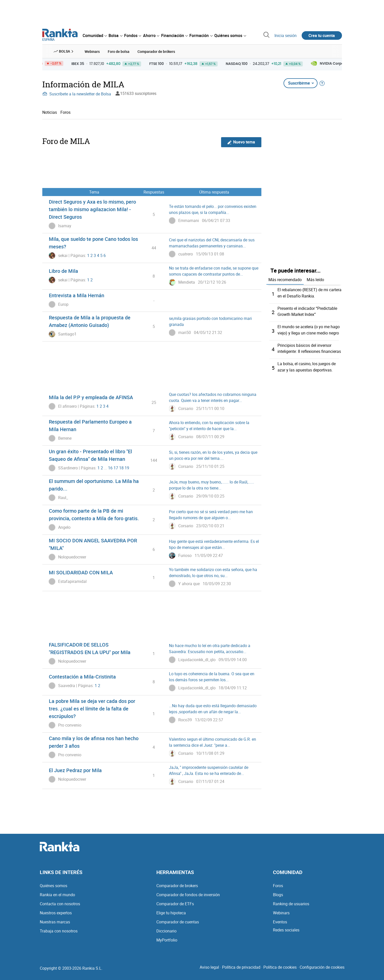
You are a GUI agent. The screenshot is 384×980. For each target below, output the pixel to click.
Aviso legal (209, 967)
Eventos (280, 922)
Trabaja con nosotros (59, 931)
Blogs (278, 894)
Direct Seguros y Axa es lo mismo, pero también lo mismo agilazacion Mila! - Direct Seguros (92, 209)
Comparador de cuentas (178, 922)
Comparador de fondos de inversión (188, 894)
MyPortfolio (167, 940)
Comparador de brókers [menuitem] (156, 51)
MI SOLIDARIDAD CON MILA (81, 572)
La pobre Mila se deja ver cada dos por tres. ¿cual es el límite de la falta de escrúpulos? (92, 708)
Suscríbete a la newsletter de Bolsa (77, 94)
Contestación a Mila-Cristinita (82, 676)
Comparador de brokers (177, 885)
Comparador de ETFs (175, 903)
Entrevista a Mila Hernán (77, 295)
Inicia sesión (286, 35)
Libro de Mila (63, 271)
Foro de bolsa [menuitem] (119, 51)
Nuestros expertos (56, 913)
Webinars (281, 913)
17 (116, 468)
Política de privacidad (241, 967)
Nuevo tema (241, 142)
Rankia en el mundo (57, 894)
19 (127, 468)
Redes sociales (286, 930)
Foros (65, 112)
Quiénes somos (54, 885)
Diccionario (166, 931)
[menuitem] (95, 35)
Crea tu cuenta (322, 35)
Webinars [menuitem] (92, 51)
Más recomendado (285, 279)
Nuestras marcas (55, 922)
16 (110, 468)
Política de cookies (280, 967)
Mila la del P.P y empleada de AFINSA (91, 397)
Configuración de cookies (322, 967)
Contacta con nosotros (60, 903)
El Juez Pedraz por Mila (75, 770)
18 (121, 468)
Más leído (315, 279)
